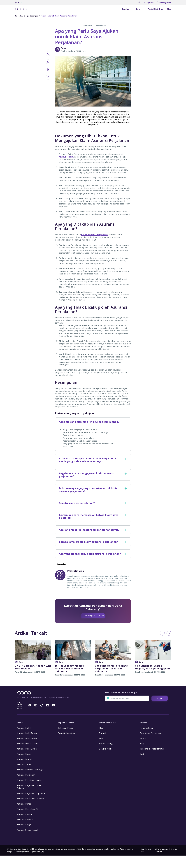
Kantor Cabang (106, 756)
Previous (162, 633)
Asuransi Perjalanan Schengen (31, 811)
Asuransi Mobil (24, 740)
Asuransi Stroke (24, 777)
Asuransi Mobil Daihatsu (28, 756)
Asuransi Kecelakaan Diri (28, 822)
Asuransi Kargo (24, 837)
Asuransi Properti (25, 832)
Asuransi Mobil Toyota (27, 746)
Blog (169, 9)
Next (169, 633)
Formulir (103, 746)
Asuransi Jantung (25, 772)
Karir (142, 766)
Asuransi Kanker (24, 766)
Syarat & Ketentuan (67, 746)
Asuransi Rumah (24, 827)
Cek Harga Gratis (152, 692)
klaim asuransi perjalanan (94, 235)
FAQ (101, 751)
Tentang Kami (147, 3)
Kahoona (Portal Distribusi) (152, 761)
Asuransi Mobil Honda (27, 751)
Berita (143, 751)
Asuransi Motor (24, 816)
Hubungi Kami (165, 3)
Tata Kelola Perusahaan (151, 746)
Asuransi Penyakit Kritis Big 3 (30, 782)
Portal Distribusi (155, 9)
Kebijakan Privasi (66, 740)
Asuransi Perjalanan (26, 787)
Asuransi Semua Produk (28, 842)
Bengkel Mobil (106, 761)
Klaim (101, 740)
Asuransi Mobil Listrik (27, 761)
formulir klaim (66, 157)
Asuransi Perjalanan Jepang (29, 793)
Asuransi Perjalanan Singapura (31, 806)
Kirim (160, 711)
